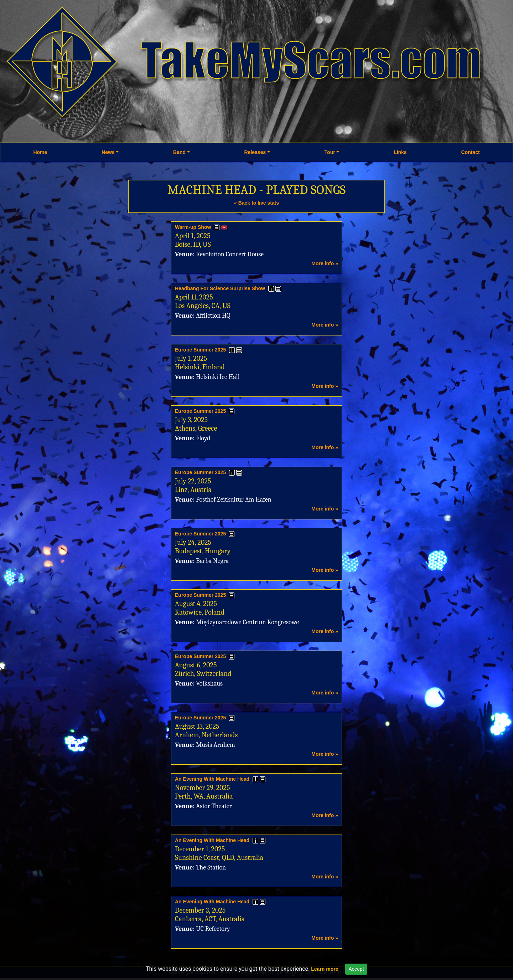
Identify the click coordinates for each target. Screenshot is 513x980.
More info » (325, 263)
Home (40, 152)
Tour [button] (330, 152)
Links (400, 152)
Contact (470, 152)
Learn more (325, 969)
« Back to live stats (256, 203)
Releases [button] (255, 152)
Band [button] (179, 152)
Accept (356, 969)
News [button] (108, 152)
